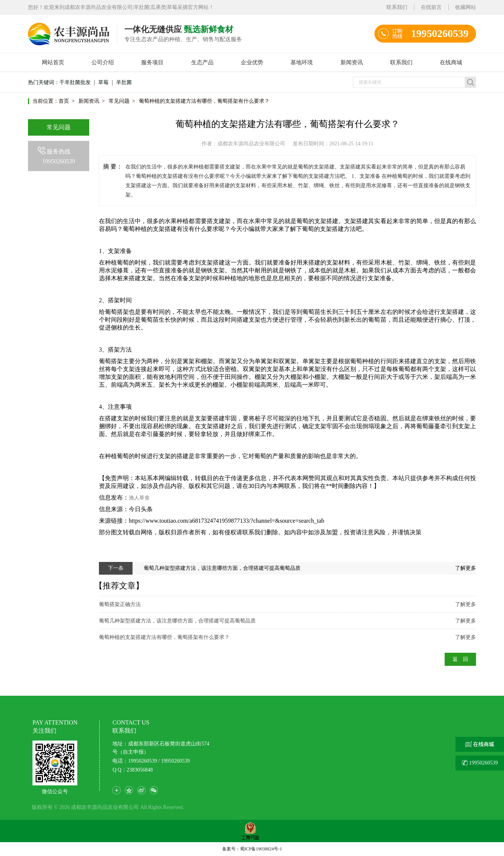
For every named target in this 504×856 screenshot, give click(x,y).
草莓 (103, 82)
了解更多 (466, 568)
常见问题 (119, 101)
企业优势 (252, 62)
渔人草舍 (139, 498)
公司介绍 (103, 62)
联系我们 (397, 7)
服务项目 (152, 62)
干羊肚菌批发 (75, 82)
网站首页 (53, 62)
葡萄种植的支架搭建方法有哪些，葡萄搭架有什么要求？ (204, 101)
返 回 (460, 659)
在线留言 (431, 7)
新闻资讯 (352, 62)
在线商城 (451, 62)
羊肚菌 (124, 82)
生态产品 (202, 62)
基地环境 (302, 62)
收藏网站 (466, 7)
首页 (64, 101)
